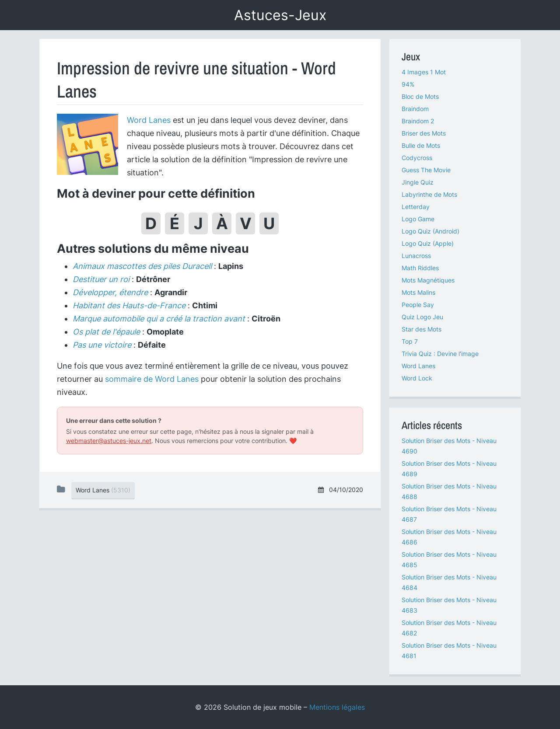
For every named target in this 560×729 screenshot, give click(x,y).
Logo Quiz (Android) (430, 231)
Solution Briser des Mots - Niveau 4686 (449, 537)
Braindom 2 (418, 121)
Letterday (416, 207)
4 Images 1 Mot (424, 72)
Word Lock (417, 378)
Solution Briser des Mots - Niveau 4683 (449, 605)
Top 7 (410, 341)
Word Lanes (149, 120)
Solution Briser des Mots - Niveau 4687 (449, 514)
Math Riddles (420, 268)
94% (408, 84)
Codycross (417, 158)
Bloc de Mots (420, 96)
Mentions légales (337, 707)
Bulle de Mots (421, 145)
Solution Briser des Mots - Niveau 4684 (449, 582)
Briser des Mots (424, 133)
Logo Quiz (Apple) (428, 243)
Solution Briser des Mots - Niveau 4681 (449, 651)
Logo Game (418, 219)
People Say (418, 305)
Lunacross (416, 256)
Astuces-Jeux (280, 15)
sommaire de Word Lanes (152, 379)
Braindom (415, 109)
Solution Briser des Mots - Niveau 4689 (449, 469)
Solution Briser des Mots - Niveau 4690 (449, 446)
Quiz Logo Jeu (422, 317)
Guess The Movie (426, 170)
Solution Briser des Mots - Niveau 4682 (449, 628)
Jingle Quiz (418, 182)
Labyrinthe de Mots (429, 194)
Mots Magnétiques (428, 280)
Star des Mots (422, 329)
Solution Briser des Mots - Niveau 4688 (449, 491)
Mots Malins (418, 292)
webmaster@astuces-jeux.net (109, 441)
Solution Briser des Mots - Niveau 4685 (449, 560)
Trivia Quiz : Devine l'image (440, 354)
